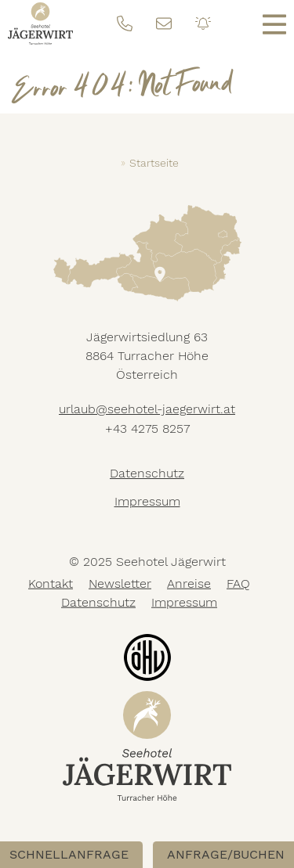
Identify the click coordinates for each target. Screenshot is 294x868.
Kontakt (51, 583)
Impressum (147, 501)
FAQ (238, 583)
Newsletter (120, 583)
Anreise (189, 583)
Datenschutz (147, 473)
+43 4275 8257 (147, 429)
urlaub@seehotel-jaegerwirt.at (147, 409)
